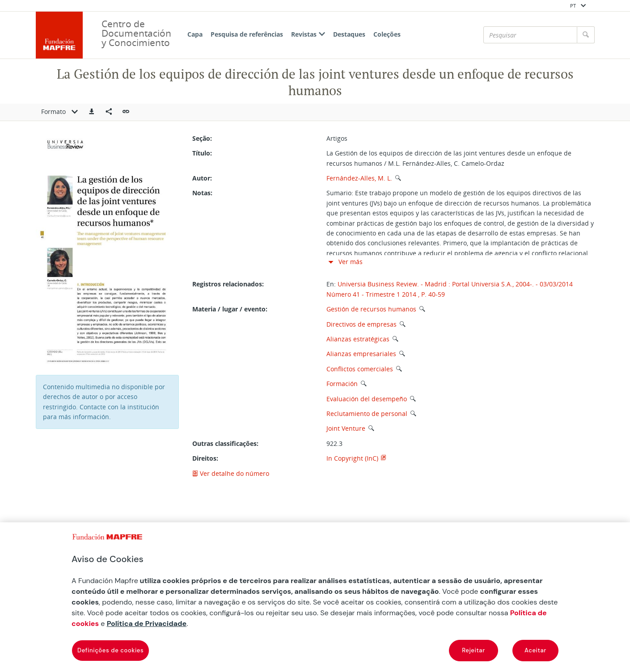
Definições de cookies (110, 650)
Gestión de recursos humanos (371, 309)
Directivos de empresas (362, 324)
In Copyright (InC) (352, 458)
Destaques (349, 34)
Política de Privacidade (147, 624)
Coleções (387, 34)
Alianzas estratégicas (358, 339)
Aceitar (535, 650)
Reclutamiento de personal (367, 414)
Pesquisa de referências (247, 34)
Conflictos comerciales (360, 369)
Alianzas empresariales (361, 354)
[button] (92, 112)
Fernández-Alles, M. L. (359, 178)
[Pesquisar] (530, 35)
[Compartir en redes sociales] (109, 112)
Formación (342, 384)
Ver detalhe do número (231, 473)
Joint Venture (346, 428)
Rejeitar (474, 650)
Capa (195, 34)
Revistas (308, 34)
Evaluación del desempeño (367, 399)
